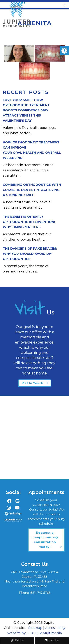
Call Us (17, 640)
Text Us (52, 640)
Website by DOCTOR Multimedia (35, 633)
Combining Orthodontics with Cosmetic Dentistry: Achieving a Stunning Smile (32, 190)
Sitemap (35, 628)
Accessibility (55, 628)
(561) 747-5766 (40, 593)
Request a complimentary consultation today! (45, 540)
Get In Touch (33, 383)
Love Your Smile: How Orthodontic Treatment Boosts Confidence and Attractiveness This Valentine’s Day (26, 110)
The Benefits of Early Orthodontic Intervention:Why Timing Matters (29, 222)
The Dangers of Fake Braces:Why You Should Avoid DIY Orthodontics (30, 254)
